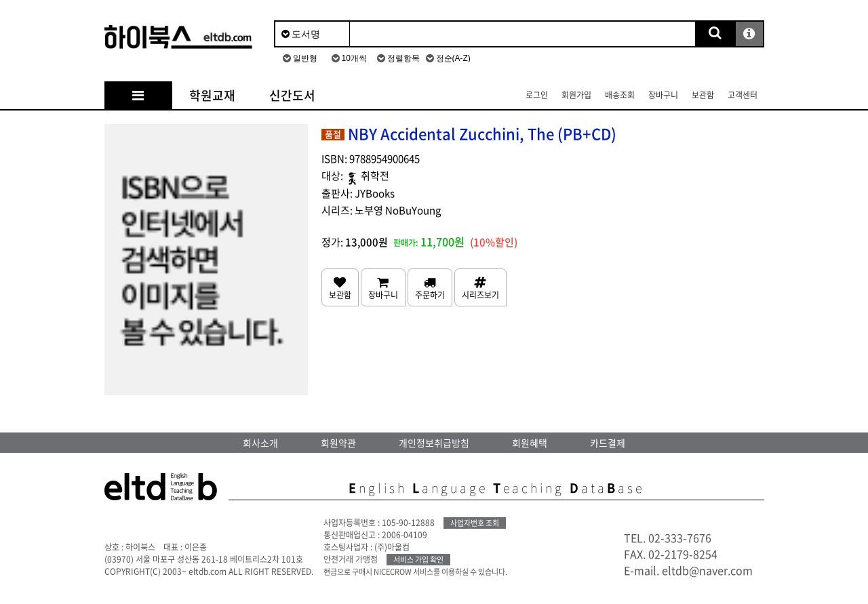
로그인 (537, 95)
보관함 (703, 95)
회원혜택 (530, 443)
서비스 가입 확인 (418, 560)
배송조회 (620, 95)
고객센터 (743, 95)
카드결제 (608, 443)
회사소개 (260, 443)
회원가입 (576, 95)
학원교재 (212, 95)
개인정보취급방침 (434, 443)
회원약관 (338, 443)
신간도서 (292, 95)
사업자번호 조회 (475, 523)
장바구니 (663, 95)
